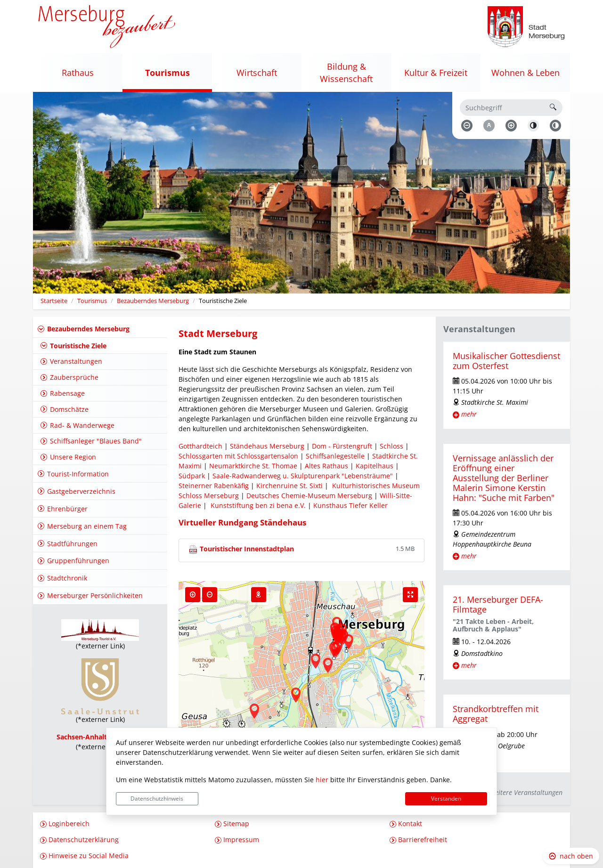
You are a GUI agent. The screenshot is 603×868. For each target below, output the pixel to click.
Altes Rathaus (326, 466)
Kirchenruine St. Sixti (290, 486)
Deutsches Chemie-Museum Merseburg (309, 495)
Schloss (391, 446)
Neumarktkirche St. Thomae (252, 466)
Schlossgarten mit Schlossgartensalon (238, 456)
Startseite (54, 301)
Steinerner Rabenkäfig (214, 486)
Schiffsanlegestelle (335, 456)
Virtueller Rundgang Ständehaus (242, 522)
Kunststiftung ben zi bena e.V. (258, 505)
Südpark (192, 476)
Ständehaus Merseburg (267, 446)
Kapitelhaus (374, 466)
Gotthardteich (200, 446)
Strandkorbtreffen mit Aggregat (496, 714)
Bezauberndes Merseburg (153, 301)
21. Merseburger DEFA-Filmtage (498, 604)
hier (322, 780)
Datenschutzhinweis (157, 798)
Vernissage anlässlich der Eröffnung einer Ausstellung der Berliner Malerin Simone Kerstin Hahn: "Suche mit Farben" (504, 478)
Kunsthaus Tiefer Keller (350, 505)
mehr (469, 414)
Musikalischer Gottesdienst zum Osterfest (506, 361)
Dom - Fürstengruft (342, 446)
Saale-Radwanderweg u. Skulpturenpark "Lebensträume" (303, 476)
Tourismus (92, 301)
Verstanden (446, 798)
